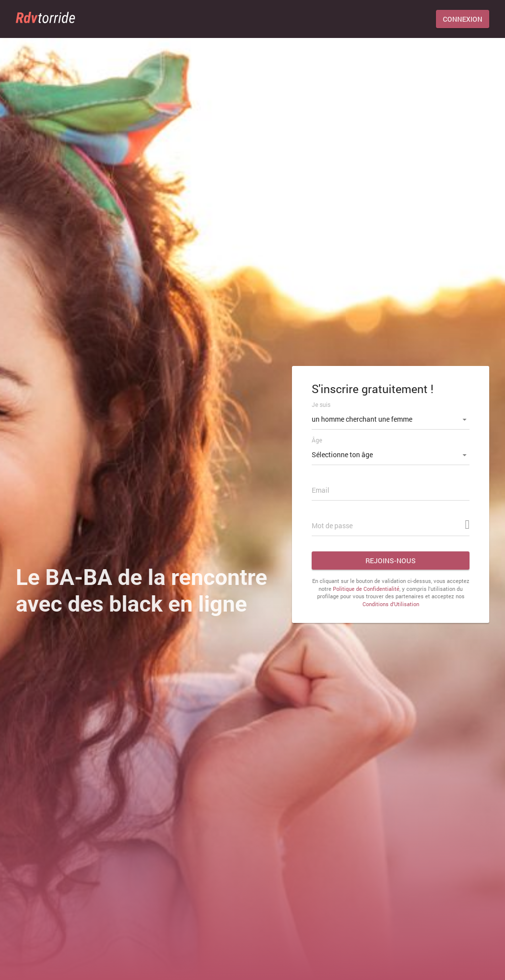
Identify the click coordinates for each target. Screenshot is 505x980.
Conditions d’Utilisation (391, 604)
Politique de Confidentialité (366, 589)
